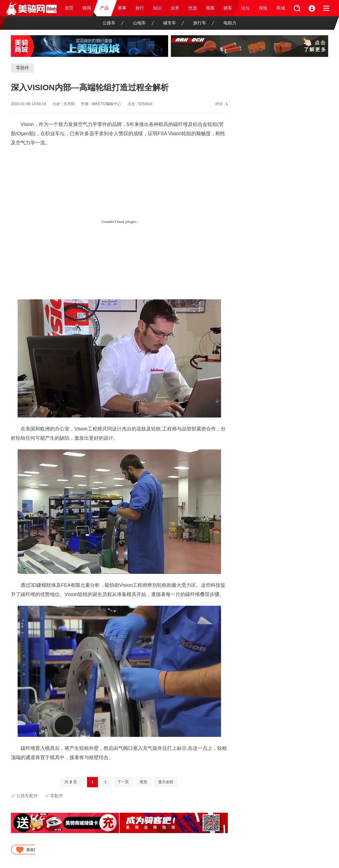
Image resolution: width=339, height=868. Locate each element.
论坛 (245, 8)
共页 (71, 782)
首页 (69, 8)
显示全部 (166, 782)
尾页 (143, 782)
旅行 (140, 8)
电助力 (230, 23)
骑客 (228, 8)
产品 (104, 8)
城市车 (174, 23)
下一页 (123, 782)
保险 (263, 8)
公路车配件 (27, 796)
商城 (281, 8)
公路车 (113, 23)
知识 (157, 8)
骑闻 (87, 8)
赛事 (122, 8)
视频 (210, 8)
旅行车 (204, 23)
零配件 (57, 796)
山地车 (143, 23)
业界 (175, 8)
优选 (193, 8)
